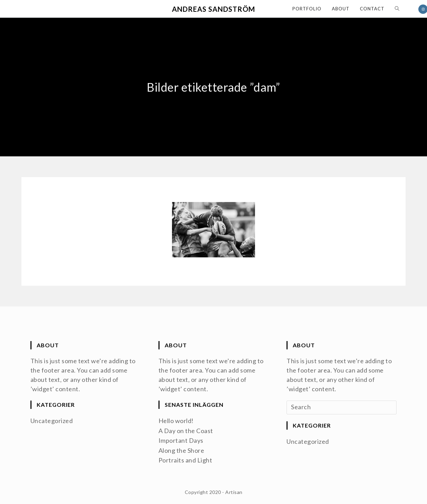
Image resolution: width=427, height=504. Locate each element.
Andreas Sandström (213, 9)
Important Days (181, 440)
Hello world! (176, 421)
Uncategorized (52, 421)
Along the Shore (181, 450)
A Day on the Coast (186, 430)
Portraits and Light (185, 459)
